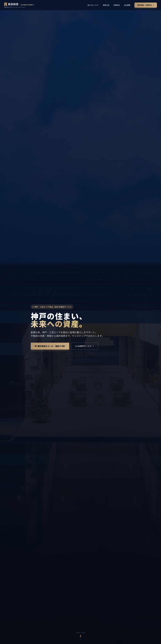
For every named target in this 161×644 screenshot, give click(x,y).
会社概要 (127, 5)
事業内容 (106, 5)
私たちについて (93, 5)
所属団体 (117, 5)
